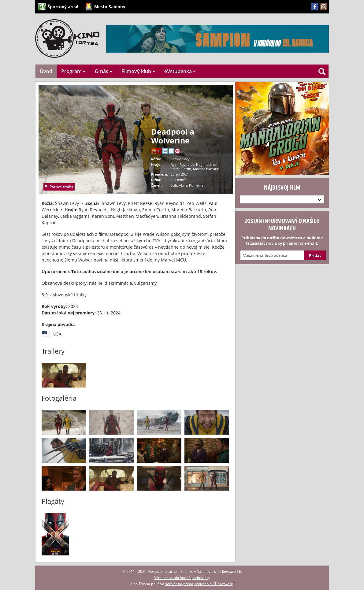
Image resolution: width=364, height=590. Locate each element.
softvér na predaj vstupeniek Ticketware (199, 584)
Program (74, 71)
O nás (104, 71)
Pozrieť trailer (59, 187)
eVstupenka (180, 71)
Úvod (46, 71)
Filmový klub (138, 71)
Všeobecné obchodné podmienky (182, 578)
